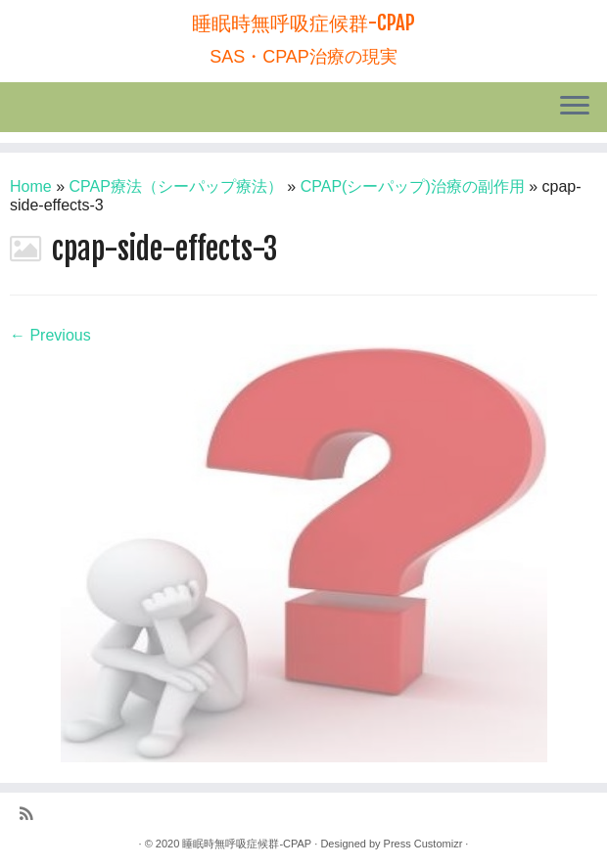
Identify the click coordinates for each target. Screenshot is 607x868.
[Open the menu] (575, 108)
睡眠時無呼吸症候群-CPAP (303, 23)
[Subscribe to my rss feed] (33, 815)
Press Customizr (423, 844)
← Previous (50, 335)
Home (31, 186)
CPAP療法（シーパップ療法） (176, 186)
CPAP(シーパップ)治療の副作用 (413, 186)
